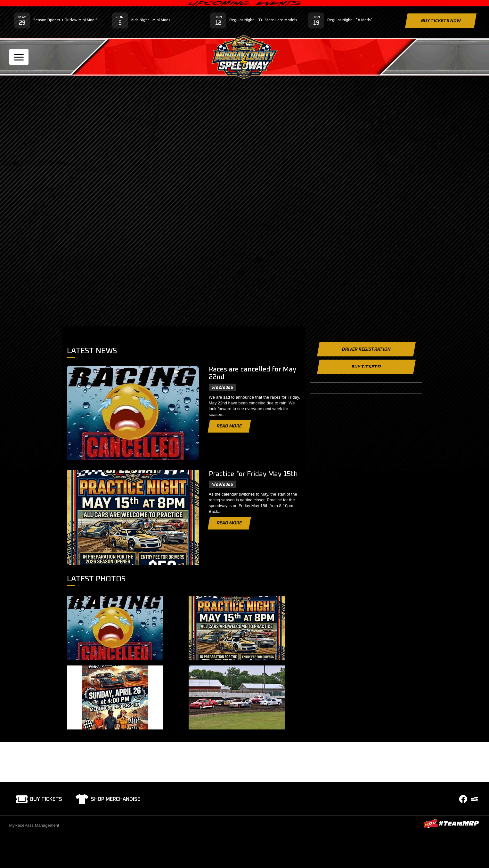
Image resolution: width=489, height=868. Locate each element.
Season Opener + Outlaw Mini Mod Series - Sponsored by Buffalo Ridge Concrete (68, 20)
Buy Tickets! (366, 367)
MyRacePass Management (34, 825)
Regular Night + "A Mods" (350, 20)
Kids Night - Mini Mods (151, 20)
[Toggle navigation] (19, 57)
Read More (229, 426)
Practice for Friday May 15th (253, 474)
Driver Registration (366, 349)
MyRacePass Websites (451, 823)
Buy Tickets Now (441, 21)
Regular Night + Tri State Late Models (263, 20)
